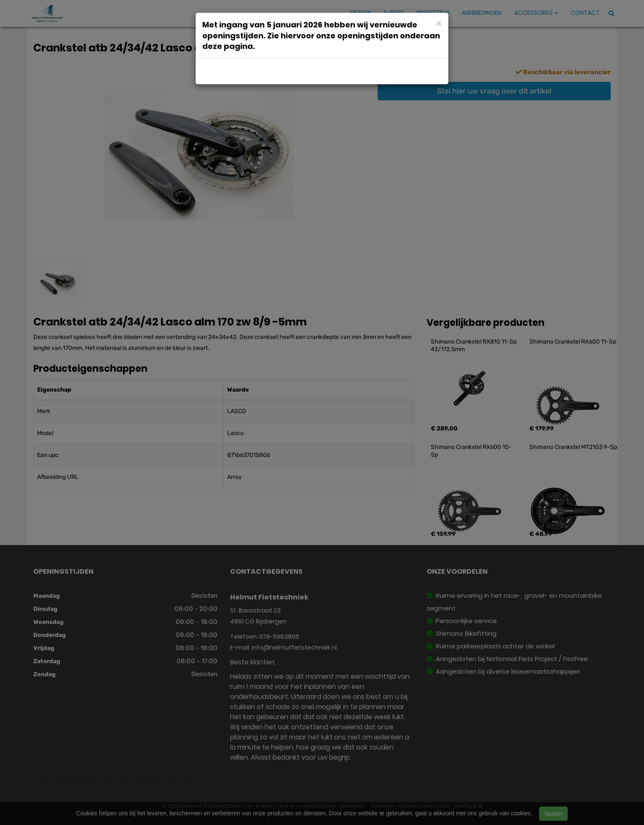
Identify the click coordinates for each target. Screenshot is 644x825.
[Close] (439, 23)
